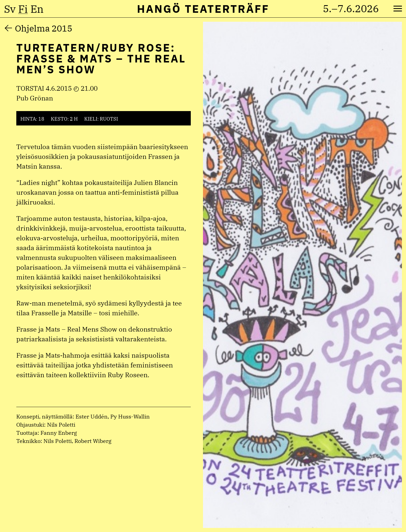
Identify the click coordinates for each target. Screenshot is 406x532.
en (37, 9)
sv (10, 9)
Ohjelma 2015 (44, 28)
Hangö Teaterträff (203, 9)
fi (23, 9)
